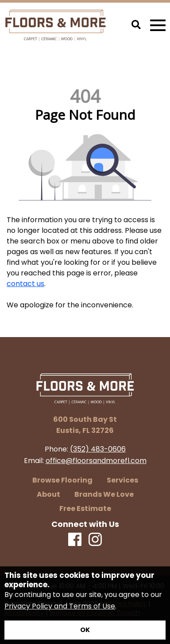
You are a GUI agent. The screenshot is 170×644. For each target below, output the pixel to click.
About (48, 495)
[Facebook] (75, 540)
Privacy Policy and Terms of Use (60, 606)
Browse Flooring (62, 480)
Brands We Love (104, 495)
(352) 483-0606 (98, 449)
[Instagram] (95, 540)
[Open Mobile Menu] (158, 26)
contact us (25, 284)
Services (122, 480)
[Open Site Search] (136, 25)
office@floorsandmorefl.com (96, 461)
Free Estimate (85, 509)
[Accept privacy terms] (85, 630)
